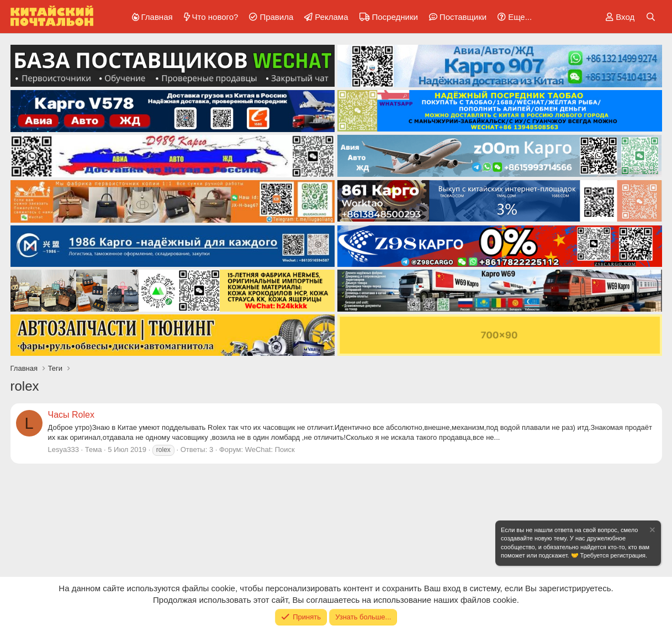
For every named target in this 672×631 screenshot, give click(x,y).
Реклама (331, 17)
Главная (157, 17)
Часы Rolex (71, 415)
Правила (276, 17)
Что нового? (215, 17)
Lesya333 (64, 449)
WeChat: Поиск (270, 449)
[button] (513, 17)
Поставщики (463, 17)
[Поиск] (651, 17)
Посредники (395, 17)
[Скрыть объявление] (652, 531)
